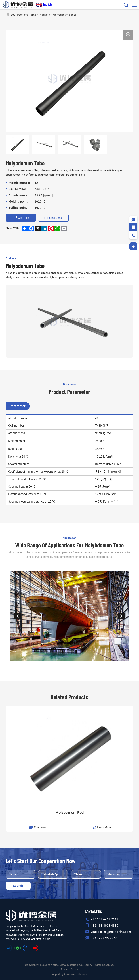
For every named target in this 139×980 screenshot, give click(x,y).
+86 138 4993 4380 (105, 926)
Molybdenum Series (65, 15)
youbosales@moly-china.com (111, 932)
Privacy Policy (69, 970)
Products (44, 15)
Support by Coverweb (63, 974)
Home (32, 15)
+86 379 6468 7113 (105, 920)
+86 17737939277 (104, 938)
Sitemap (83, 974)
